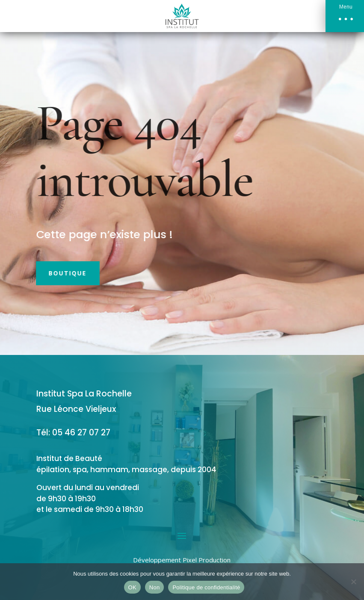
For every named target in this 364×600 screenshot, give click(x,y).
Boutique (58, 273)
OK (132, 587)
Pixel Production (207, 560)
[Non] (353, 582)
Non (155, 587)
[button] (345, 16)
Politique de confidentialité (206, 587)
